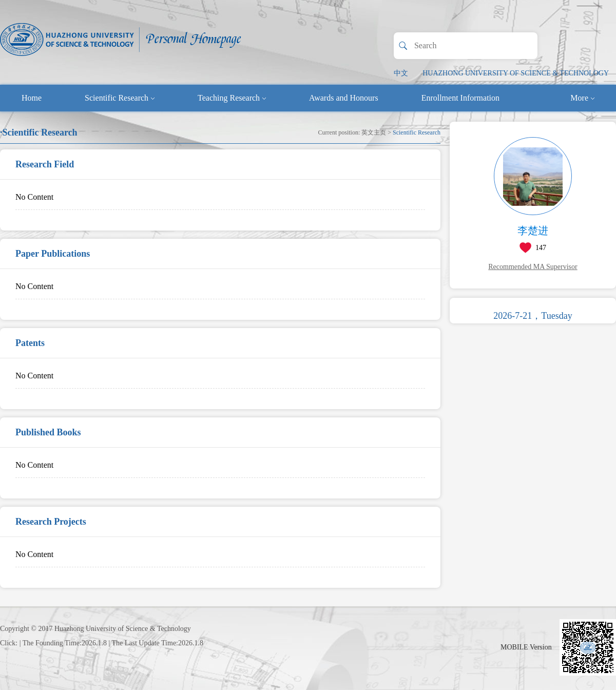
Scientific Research (120, 98)
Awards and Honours (344, 98)
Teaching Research (232, 98)
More (582, 98)
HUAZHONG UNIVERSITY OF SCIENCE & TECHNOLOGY (516, 73)
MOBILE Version (526, 647)
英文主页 (374, 132)
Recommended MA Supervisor (533, 267)
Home (32, 98)
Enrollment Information (460, 98)
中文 (401, 73)
